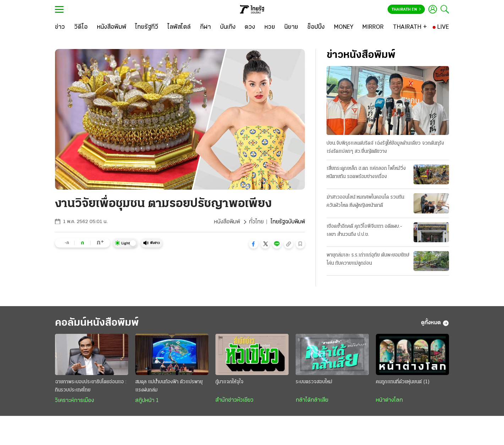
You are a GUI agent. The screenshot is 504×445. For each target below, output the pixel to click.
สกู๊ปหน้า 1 (147, 401)
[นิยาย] (291, 27)
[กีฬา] (205, 27)
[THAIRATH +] (410, 27)
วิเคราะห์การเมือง (75, 401)
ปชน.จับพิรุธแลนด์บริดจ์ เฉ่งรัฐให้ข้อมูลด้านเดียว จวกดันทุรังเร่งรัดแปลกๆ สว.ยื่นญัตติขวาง (385, 147)
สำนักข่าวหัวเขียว (234, 400)
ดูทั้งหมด (435, 323)
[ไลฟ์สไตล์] (179, 27)
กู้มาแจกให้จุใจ (229, 382)
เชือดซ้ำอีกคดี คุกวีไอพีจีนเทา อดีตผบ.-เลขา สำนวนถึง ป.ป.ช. (364, 230)
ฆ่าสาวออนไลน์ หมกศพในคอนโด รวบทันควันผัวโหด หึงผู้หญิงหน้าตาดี (365, 201)
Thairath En (406, 10)
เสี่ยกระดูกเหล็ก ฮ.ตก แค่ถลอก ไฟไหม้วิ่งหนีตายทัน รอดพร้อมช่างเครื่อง (366, 173)
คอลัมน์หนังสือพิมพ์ (97, 323)
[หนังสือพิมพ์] (112, 27)
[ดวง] (250, 27)
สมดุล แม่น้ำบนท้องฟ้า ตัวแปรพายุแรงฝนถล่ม (169, 386)
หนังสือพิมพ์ (227, 222)
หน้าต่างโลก (389, 400)
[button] (253, 244)
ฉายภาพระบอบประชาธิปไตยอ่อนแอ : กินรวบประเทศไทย (91, 386)
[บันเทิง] (228, 27)
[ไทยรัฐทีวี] (147, 27)
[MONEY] (344, 27)
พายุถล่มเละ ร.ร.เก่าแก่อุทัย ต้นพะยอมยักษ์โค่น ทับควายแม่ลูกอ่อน (368, 259)
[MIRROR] (373, 27)
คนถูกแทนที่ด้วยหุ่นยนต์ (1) (403, 382)
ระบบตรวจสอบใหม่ (314, 382)
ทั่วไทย (256, 222)
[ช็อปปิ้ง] (316, 27)
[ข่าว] (60, 27)
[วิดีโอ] (81, 27)
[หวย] (270, 27)
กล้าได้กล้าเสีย (312, 400)
